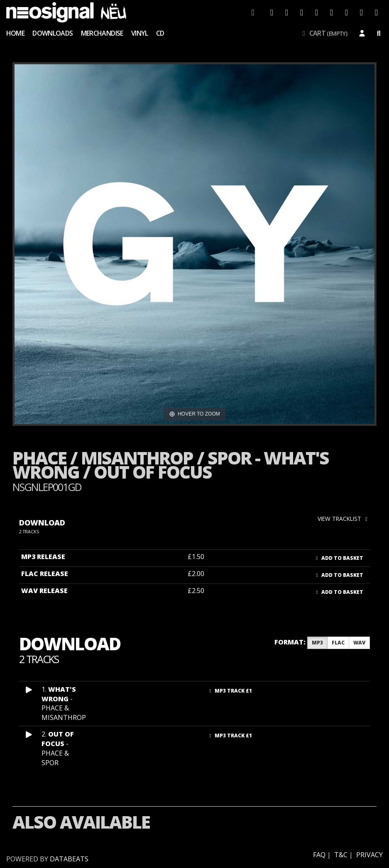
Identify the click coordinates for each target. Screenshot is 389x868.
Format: (290, 642)
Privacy (369, 855)
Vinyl (140, 33)
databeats (69, 859)
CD (160, 33)
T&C (341, 855)
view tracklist (344, 519)
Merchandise (102, 33)
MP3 (317, 643)
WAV (359, 643)
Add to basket (339, 558)
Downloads (53, 33)
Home (15, 33)
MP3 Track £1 (230, 691)
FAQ (319, 855)
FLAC (338, 643)
